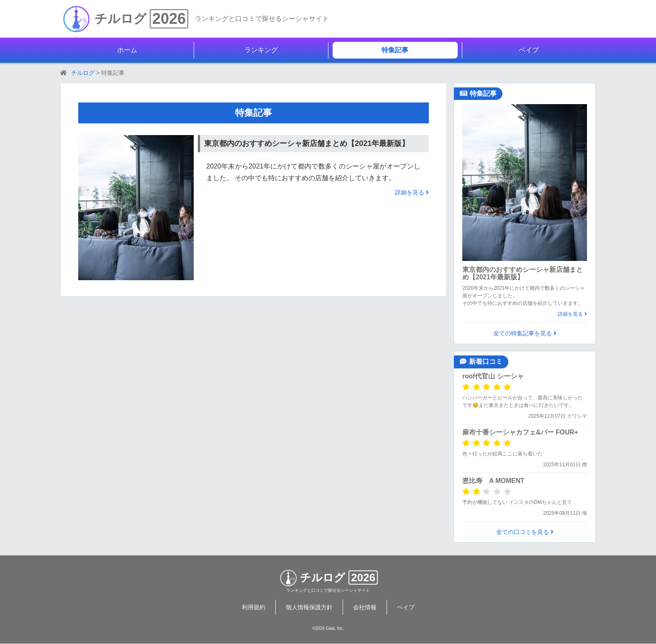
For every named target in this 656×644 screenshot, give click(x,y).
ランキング (261, 50)
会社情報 (365, 607)
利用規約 (254, 607)
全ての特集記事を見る (525, 333)
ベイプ (529, 50)
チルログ (120, 19)
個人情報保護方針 (309, 607)
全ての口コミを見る (525, 532)
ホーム (127, 50)
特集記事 (395, 50)
